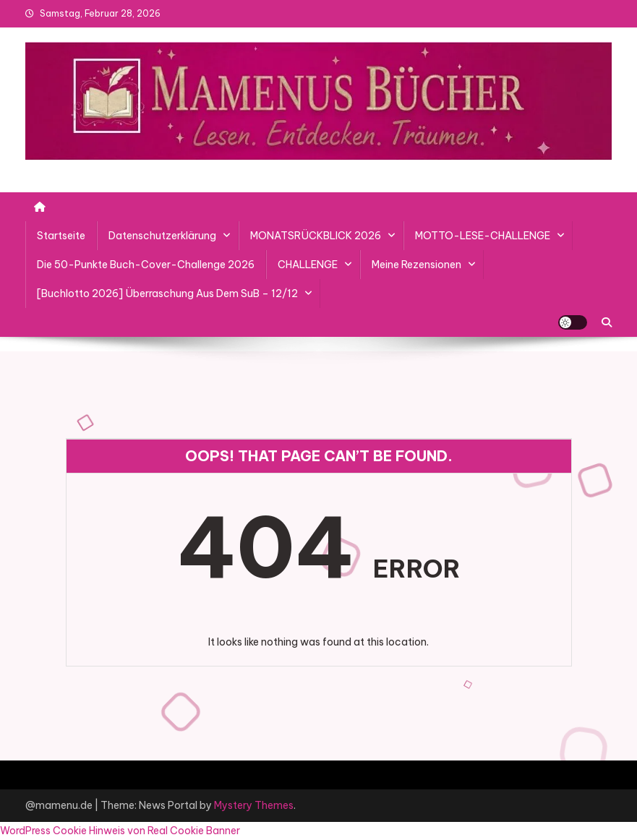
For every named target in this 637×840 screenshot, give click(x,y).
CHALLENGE (308, 265)
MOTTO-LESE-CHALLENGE (483, 236)
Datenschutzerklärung (162, 236)
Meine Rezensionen (416, 265)
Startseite (61, 236)
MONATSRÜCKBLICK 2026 (316, 236)
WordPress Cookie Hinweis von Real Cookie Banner (120, 831)
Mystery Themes (254, 805)
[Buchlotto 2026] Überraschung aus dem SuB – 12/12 (167, 293)
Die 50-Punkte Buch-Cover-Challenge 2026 (146, 265)
